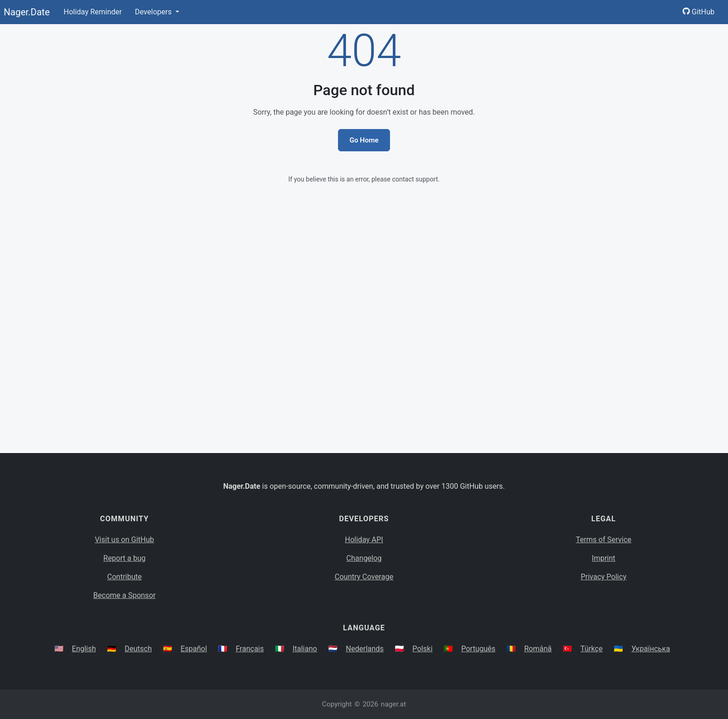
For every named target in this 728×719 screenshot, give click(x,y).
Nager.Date (27, 12)
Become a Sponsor (124, 595)
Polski (422, 649)
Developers (154, 12)
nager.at (393, 704)
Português (478, 649)
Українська (651, 649)
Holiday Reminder (93, 12)
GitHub (699, 12)
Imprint (604, 558)
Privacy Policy (604, 577)
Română (538, 649)
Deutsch (138, 649)
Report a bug (125, 558)
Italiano (305, 649)
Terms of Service (604, 540)
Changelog (364, 558)
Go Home (364, 140)
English (84, 649)
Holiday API (364, 540)
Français (250, 649)
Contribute (124, 577)
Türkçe (591, 649)
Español (194, 649)
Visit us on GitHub (124, 540)
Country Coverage (364, 577)
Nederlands (365, 649)
